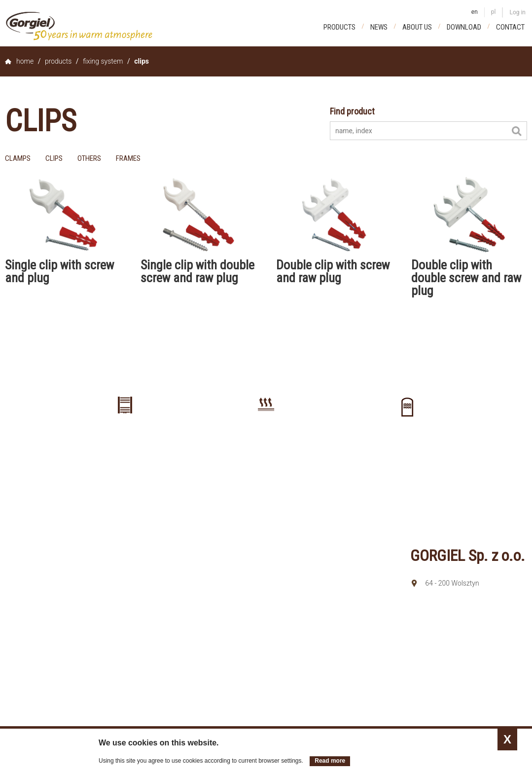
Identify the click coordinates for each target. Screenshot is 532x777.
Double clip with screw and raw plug (333, 271)
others (89, 158)
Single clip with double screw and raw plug (197, 271)
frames (128, 158)
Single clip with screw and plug (59, 271)
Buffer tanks (407, 443)
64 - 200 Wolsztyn (452, 583)
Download (464, 27)
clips (54, 158)
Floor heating (266, 440)
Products (339, 27)
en (475, 12)
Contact (510, 27)
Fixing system (103, 61)
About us (417, 27)
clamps (18, 158)
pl (494, 12)
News (379, 27)
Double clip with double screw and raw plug (466, 278)
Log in (517, 12)
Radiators (125, 440)
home (25, 61)
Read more (330, 761)
